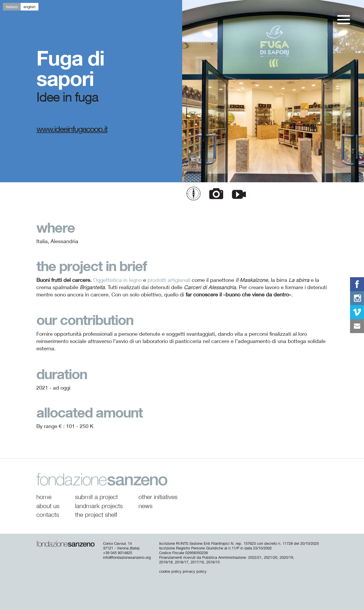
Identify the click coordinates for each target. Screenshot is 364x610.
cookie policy (170, 571)
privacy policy (195, 571)
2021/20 (271, 557)
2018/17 (182, 562)
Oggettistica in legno (117, 280)
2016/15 (213, 562)
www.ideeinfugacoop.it (72, 129)
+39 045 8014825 (118, 553)
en (30, 7)
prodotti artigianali (169, 280)
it (12, 7)
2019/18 (166, 562)
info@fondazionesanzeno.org (127, 557)
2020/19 (286, 557)
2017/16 (197, 562)
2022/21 (255, 557)
